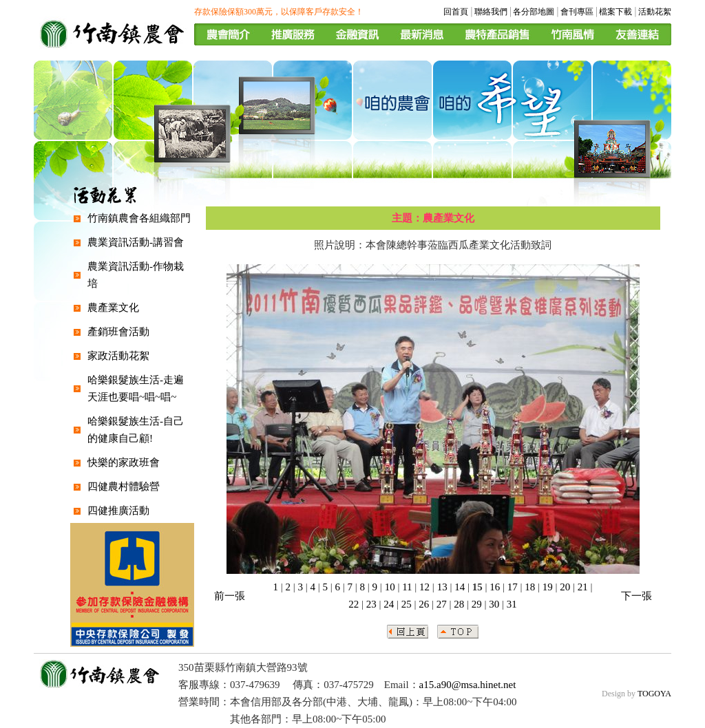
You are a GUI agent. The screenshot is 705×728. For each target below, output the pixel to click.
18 (530, 587)
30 (494, 604)
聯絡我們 (491, 12)
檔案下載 (615, 12)
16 (495, 587)
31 (512, 604)
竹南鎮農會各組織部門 (139, 218)
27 (442, 604)
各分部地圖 (534, 12)
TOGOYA (654, 694)
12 (424, 587)
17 (513, 587)
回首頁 (456, 12)
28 (459, 604)
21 (583, 587)
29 (477, 604)
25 (407, 604)
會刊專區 (577, 12)
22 (354, 604)
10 (390, 587)
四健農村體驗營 (124, 486)
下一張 (636, 596)
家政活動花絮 (118, 356)
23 (371, 604)
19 (548, 587)
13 (442, 587)
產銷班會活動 (118, 332)
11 (407, 587)
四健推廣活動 (118, 511)
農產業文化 (113, 308)
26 (424, 604)
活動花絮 (655, 12)
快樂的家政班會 (124, 462)
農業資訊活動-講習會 (136, 242)
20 (565, 587)
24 (389, 604)
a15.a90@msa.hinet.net (468, 685)
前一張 (230, 596)
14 (460, 587)
